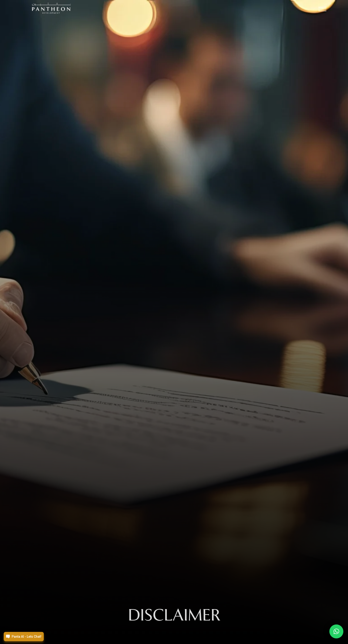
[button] (322, 10)
